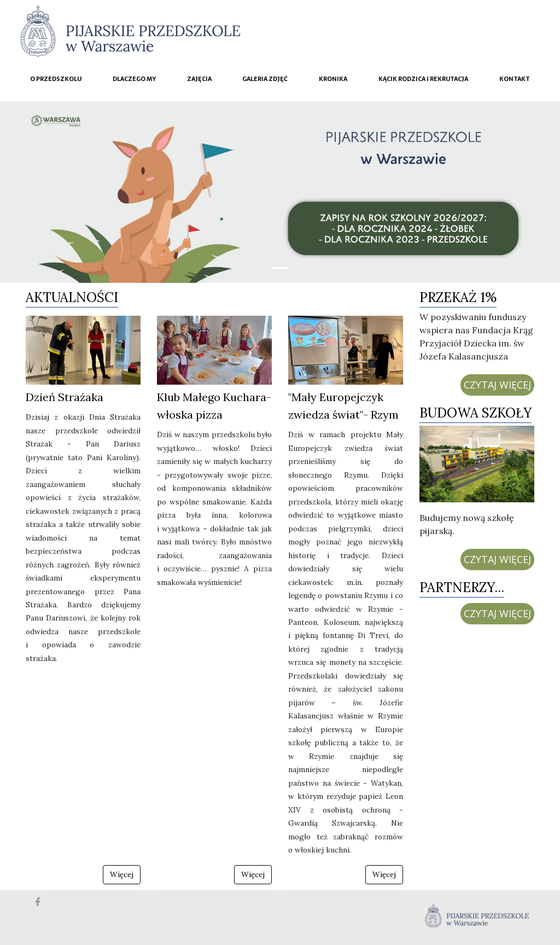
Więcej (122, 874)
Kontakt (515, 79)
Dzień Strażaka (65, 397)
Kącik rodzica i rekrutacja (423, 79)
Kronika (333, 79)
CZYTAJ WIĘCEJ (497, 385)
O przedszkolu (56, 79)
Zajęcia (199, 79)
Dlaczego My (134, 79)
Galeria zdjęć (265, 79)
